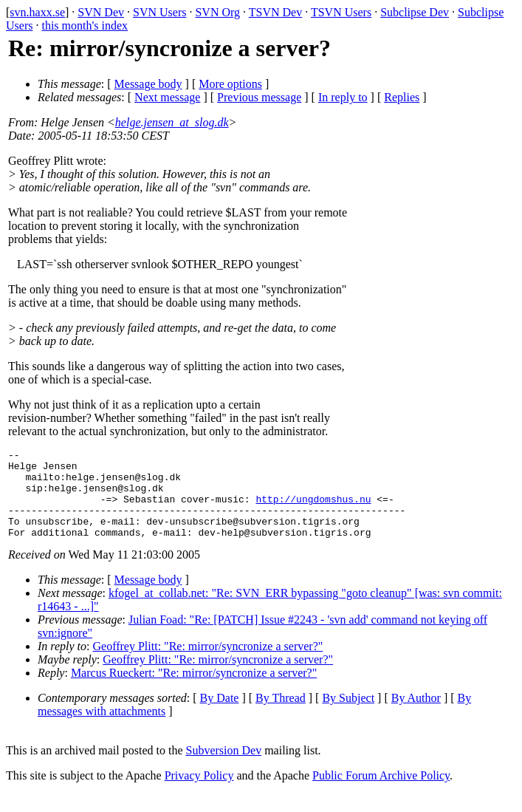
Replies (402, 97)
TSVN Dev (275, 12)
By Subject (348, 716)
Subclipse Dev (415, 12)
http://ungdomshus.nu (313, 510)
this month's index (85, 25)
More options (230, 84)
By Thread (281, 716)
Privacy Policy (199, 793)
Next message (167, 97)
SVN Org (217, 12)
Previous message (259, 97)
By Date (220, 716)
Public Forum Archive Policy (381, 793)
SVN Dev (101, 12)
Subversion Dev (224, 768)
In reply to (343, 97)
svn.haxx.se (37, 12)
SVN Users (159, 12)
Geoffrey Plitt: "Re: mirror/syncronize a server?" (208, 664)
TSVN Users (341, 12)
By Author (416, 716)
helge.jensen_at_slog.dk (172, 122)
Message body (148, 84)
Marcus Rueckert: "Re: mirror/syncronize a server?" (194, 690)
